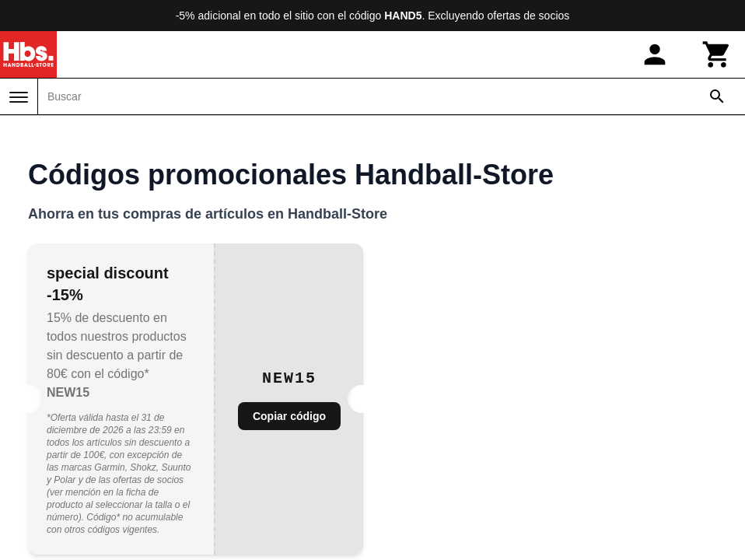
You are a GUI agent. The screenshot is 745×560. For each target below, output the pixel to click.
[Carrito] (717, 54)
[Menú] (19, 97)
